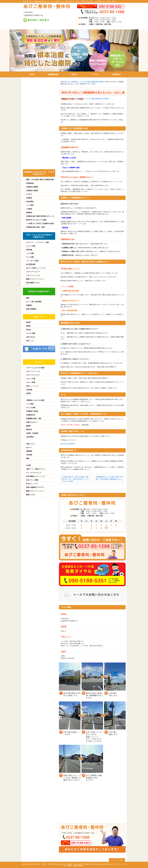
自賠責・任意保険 (32, 433)
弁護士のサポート (32, 422)
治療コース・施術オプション (36, 469)
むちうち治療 (31, 408)
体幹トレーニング (32, 386)
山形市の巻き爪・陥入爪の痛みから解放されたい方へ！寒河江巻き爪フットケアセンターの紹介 (75, 479)
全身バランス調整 (32, 480)
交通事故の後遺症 (32, 191)
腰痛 (28, 298)
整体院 (28, 322)
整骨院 (28, 326)
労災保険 (29, 455)
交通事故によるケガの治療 (80, 82)
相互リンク (30, 341)
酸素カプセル (31, 495)
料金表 (28, 330)
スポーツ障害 (31, 382)
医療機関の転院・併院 (34, 419)
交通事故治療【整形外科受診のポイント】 (40, 216)
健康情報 (29, 451)
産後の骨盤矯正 (31, 309)
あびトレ (29, 447)
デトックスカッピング (34, 473)
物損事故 (29, 213)
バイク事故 (30, 205)
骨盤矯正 (29, 305)
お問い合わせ (31, 337)
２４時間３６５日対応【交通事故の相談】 (40, 223)
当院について (31, 444)
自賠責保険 (30, 183)
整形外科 (29, 430)
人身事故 (29, 209)
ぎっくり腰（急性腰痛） (34, 302)
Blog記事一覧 (65, 82)
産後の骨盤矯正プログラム (35, 487)
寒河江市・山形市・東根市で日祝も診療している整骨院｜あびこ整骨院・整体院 (92, 1)
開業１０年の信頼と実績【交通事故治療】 (40, 180)
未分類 (28, 465)
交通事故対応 (94, 82)
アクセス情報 (31, 333)
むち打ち (29, 194)
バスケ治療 (30, 253)
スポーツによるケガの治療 (35, 368)
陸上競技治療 (31, 264)
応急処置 (29, 390)
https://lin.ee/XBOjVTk (68, 444)
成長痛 (28, 393)
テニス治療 (30, 257)
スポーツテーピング (33, 272)
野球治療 (29, 250)
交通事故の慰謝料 (32, 187)
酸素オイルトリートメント (35, 279)
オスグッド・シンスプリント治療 (37, 242)
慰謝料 (102, 82)
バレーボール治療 (32, 261)
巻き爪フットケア (32, 484)
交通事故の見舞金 (32, 411)
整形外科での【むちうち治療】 (37, 220)
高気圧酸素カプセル (33, 283)
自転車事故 (30, 202)
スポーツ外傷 (31, 379)
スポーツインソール (33, 275)
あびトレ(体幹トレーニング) (36, 268)
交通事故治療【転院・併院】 (36, 227)
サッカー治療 (31, 246)
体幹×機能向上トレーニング (36, 476)
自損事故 (29, 198)
